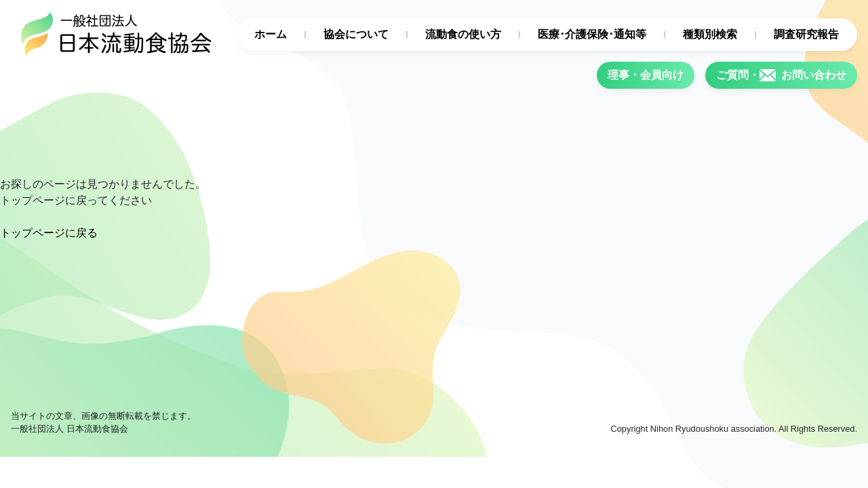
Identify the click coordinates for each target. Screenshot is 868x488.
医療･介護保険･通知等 (592, 34)
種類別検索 (710, 34)
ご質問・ (781, 75)
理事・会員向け (646, 75)
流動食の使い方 (463, 34)
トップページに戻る (49, 233)
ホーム (271, 34)
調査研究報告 (806, 34)
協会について (356, 34)
